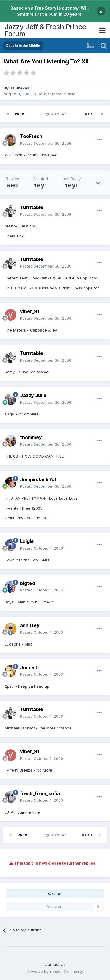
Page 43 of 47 (55, 114)
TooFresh (31, 136)
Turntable (32, 207)
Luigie (27, 541)
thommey (31, 437)
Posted (46, 143)
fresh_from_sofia (40, 793)
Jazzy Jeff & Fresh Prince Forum (45, 30)
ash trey (30, 625)
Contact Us (55, 964)
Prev (20, 114)
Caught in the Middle (56, 94)
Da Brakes (19, 88)
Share (55, 894)
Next (90, 114)
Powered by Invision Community (55, 971)
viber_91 (29, 311)
